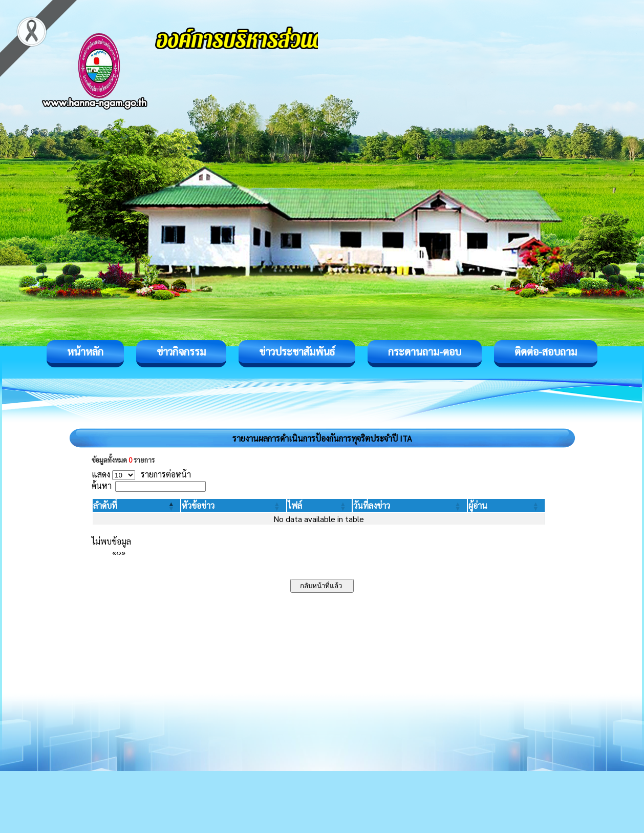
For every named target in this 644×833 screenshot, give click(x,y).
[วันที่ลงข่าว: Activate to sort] (410, 505)
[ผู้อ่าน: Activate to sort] (507, 505)
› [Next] (120, 552)
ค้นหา (102, 485)
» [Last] (123, 552)
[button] (105, 505)
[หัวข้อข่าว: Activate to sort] (233, 505)
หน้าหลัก (85, 351)
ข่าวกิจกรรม (181, 351)
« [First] (114, 552)
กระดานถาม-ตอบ (425, 351)
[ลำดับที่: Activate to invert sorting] (136, 505)
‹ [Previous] (117, 552)
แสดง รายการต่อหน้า (141, 474)
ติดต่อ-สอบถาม (546, 351)
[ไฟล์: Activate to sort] (320, 505)
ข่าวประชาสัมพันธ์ (297, 351)
